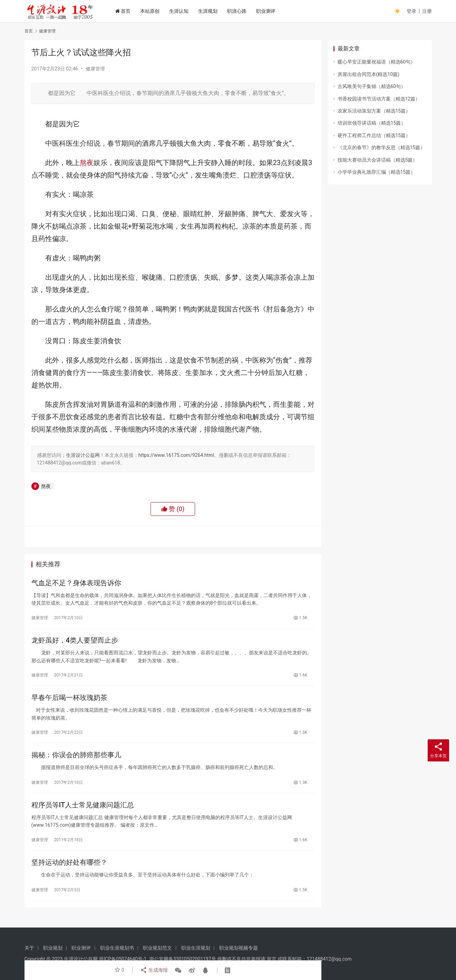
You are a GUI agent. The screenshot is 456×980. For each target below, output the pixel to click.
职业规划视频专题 (239, 948)
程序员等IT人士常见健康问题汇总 (83, 809)
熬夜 (87, 163)
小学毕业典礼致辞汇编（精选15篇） (377, 172)
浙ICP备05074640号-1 (123, 959)
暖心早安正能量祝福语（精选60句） (377, 62)
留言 (272, 959)
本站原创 (154, 11)
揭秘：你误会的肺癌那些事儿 (76, 758)
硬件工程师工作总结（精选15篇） (374, 135)
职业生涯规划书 (117, 948)
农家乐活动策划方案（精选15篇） (374, 111)
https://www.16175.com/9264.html (176, 455)
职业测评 (270, 11)
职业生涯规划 (196, 948)
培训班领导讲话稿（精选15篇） (372, 123)
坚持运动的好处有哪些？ (69, 868)
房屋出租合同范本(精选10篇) (368, 74)
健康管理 (95, 69)
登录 (411, 11)
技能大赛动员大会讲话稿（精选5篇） (378, 160)
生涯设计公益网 (83, 455)
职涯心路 (241, 11)
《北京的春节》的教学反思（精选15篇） (381, 147)
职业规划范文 (157, 948)
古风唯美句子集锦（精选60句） (372, 86)
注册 (427, 11)
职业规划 (53, 948)
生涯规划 (212, 11)
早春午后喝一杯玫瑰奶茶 (69, 700)
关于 (29, 948)
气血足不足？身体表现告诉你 (76, 583)
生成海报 (153, 970)
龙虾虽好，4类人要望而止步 (75, 642)
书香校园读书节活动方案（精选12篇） (379, 99)
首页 (127, 11)
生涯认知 (183, 11)
